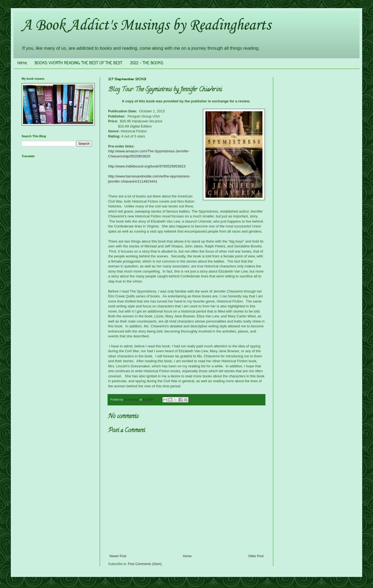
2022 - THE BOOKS (147, 63)
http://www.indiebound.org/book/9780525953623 (147, 166)
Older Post (256, 556)
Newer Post (118, 556)
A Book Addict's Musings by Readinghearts (146, 26)
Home (22, 63)
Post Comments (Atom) (145, 564)
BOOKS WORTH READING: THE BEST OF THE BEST (78, 63)
